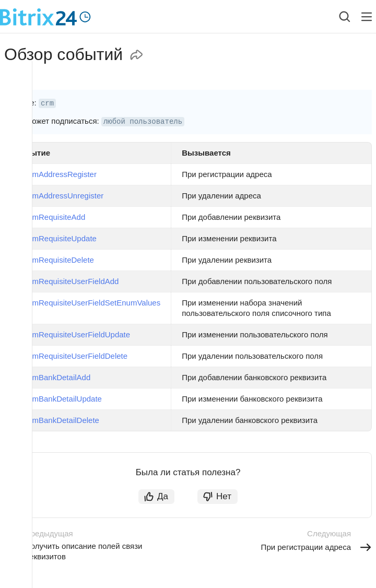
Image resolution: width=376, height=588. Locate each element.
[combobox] (337, 17)
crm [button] (47, 103)
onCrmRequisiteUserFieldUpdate (73, 334)
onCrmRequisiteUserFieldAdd (67, 281)
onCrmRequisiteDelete (55, 260)
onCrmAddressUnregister (59, 196)
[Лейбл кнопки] (367, 17)
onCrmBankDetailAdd (53, 377)
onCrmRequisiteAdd (50, 217)
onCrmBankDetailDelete (57, 420)
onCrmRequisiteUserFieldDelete (71, 356)
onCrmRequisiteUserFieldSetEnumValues (88, 303)
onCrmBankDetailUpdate (58, 399)
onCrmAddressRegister (56, 174)
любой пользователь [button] (143, 122)
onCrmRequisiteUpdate (56, 238)
